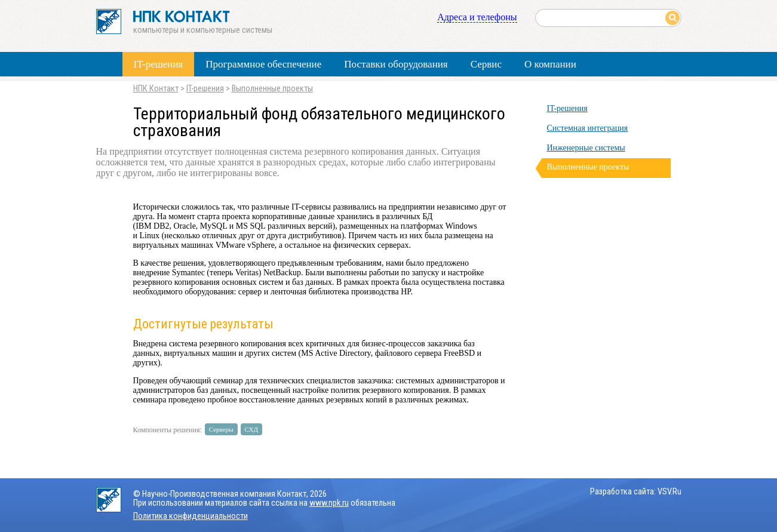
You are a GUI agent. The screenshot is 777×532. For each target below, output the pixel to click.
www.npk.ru (329, 503)
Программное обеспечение (263, 64)
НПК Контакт (156, 89)
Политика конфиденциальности (191, 516)
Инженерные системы (586, 148)
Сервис (486, 64)
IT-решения (159, 64)
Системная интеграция (588, 128)
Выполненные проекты (272, 89)
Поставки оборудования (396, 64)
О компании (550, 64)
